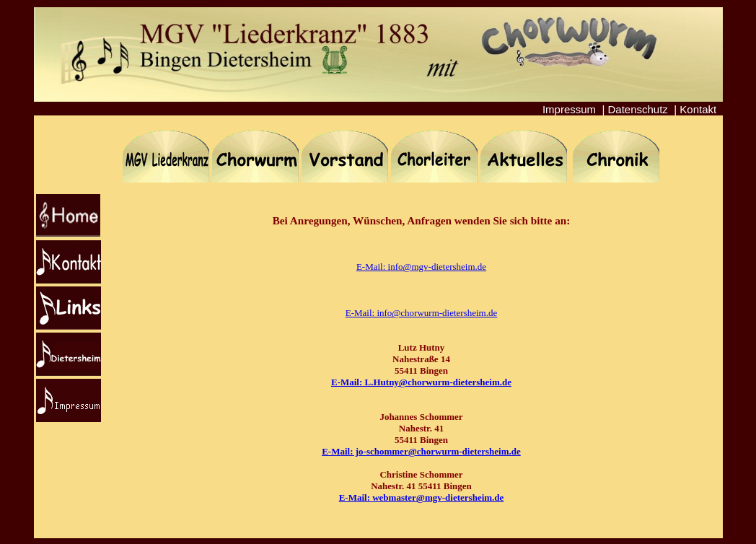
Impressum (569, 109)
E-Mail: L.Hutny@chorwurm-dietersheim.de (421, 382)
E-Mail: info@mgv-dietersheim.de (421, 267)
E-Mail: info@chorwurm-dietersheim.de (422, 313)
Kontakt (698, 109)
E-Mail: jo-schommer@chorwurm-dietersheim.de (421, 451)
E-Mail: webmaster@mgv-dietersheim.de (422, 497)
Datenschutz (637, 109)
